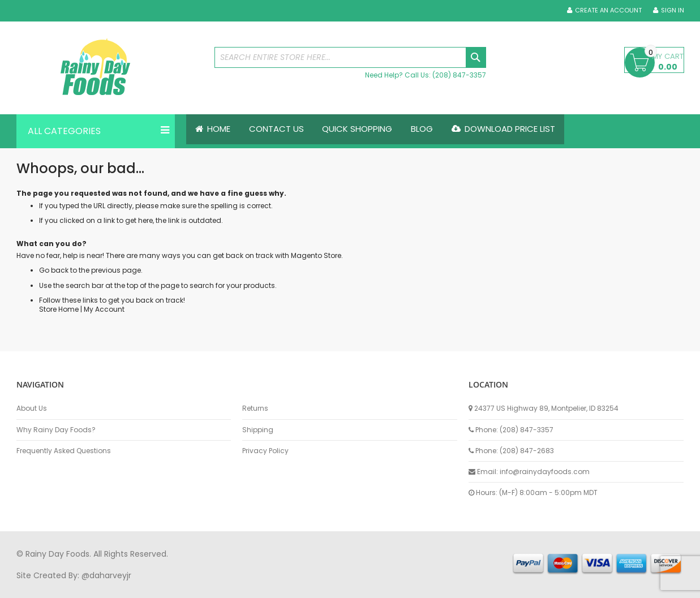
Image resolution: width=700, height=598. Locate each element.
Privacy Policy (265, 451)
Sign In (673, 10)
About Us (32, 408)
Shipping (258, 430)
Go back (54, 271)
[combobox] (350, 57)
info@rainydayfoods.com (545, 472)
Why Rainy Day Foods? (56, 430)
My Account (104, 309)
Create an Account (608, 10)
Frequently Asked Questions (64, 451)
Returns (255, 408)
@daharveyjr (106, 575)
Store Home (59, 309)
